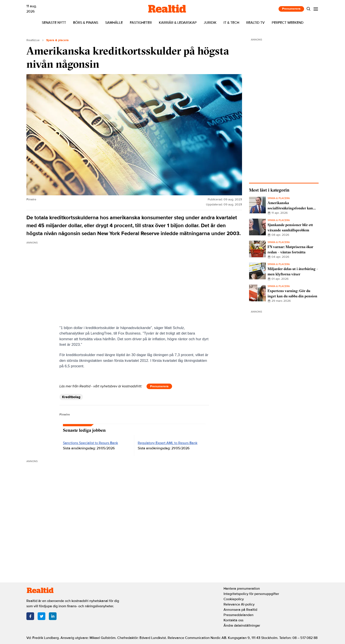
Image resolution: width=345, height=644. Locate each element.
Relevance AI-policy (239, 604)
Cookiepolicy (234, 599)
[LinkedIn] (53, 616)
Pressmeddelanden (239, 615)
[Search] (309, 9)
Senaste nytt (54, 23)
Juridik (210, 23)
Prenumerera (291, 9)
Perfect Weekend (288, 23)
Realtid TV (255, 23)
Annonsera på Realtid (240, 610)
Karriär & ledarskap (178, 23)
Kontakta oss (233, 620)
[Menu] (316, 9)
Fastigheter (141, 23)
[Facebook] (30, 616)
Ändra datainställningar (242, 626)
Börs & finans (86, 23)
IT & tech (231, 23)
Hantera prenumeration (242, 589)
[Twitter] (41, 616)
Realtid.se (33, 40)
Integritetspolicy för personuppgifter (251, 594)
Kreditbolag (71, 397)
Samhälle (114, 23)
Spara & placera (57, 40)
